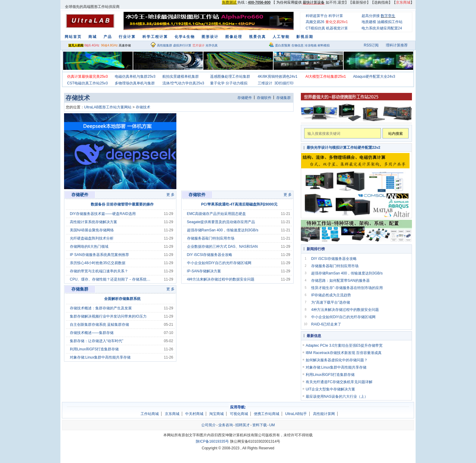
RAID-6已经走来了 (326, 324)
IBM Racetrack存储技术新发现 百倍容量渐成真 (344, 353)
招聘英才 (243, 425)
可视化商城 (239, 414)
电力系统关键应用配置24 (382, 28)
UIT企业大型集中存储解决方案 (330, 389)
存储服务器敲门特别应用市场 (211, 238)
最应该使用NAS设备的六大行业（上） (337, 397)
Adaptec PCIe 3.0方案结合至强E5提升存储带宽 (344, 346)
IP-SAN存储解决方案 (204, 271)
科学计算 (336, 16)
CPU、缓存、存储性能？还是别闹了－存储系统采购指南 (112, 279)
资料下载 (260, 425)
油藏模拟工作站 (390, 22)
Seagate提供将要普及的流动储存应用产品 (221, 222)
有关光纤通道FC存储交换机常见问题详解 (339, 382)
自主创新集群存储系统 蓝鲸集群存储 (99, 325)
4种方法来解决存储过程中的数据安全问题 (221, 279)
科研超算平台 (317, 16)
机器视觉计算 (337, 28)
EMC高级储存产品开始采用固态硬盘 (217, 214)
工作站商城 (150, 414)
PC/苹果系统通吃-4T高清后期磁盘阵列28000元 (239, 204)
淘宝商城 (216, 414)
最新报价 (359, 2)
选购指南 (381, 2)
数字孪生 (388, 16)
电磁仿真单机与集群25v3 (135, 77)
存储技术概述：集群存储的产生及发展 (101, 308)
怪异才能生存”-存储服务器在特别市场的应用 (347, 288)
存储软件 (264, 98)
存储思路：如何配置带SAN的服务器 (340, 281)
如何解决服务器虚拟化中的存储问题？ (337, 360)
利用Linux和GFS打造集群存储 (94, 349)
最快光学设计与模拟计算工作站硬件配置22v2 (343, 148)
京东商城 (172, 414)
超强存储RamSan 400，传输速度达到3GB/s (223, 230)
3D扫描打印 (284, 83)
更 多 (170, 195)
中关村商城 (194, 414)
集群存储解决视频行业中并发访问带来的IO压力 (108, 316)
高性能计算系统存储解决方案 (93, 222)
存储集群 (284, 98)
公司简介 (209, 425)
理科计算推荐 (397, 45)
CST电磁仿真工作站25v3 (87, 83)
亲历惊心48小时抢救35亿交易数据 (98, 263)
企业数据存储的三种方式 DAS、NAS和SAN (222, 247)
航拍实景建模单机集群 (181, 77)
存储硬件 (245, 98)
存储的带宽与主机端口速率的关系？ (99, 271)
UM (272, 425)
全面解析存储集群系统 (122, 299)
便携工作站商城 (267, 414)
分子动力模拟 (236, 83)
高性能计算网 (324, 414)
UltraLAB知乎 (296, 414)
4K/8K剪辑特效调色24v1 (278, 77)
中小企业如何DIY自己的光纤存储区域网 (219, 263)
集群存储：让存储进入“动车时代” (97, 341)
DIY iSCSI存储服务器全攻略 (210, 255)
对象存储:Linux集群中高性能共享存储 (100, 357)
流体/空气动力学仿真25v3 (183, 83)
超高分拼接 (371, 16)
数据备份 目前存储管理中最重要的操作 (122, 204)
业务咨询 (226, 425)
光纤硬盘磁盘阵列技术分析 (92, 238)
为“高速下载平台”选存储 (331, 302)
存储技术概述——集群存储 (92, 333)
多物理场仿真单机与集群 (135, 83)
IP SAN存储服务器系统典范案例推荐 (99, 255)
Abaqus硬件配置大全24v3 (374, 77)
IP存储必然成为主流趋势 (331, 295)
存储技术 (143, 107)
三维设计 (265, 83)
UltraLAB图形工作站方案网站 (108, 107)
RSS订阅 (371, 45)
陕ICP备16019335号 (212, 441)
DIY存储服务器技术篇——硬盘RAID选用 (103, 214)
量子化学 (217, 83)
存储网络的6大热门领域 (89, 247)
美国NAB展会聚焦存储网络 (92, 230)
